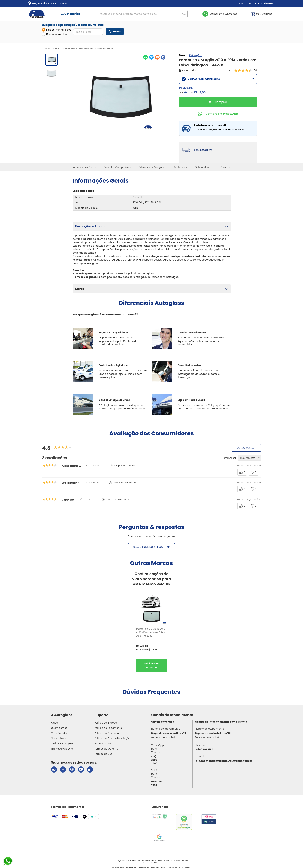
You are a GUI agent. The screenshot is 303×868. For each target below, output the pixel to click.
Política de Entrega (106, 723)
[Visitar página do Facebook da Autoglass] (63, 770)
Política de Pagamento (108, 728)
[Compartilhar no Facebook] (163, 57)
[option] (151, 634)
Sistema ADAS (103, 743)
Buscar (115, 32)
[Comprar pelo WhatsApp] (218, 114)
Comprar (218, 102)
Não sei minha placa (57, 30)
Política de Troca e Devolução (112, 738)
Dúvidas (225, 167)
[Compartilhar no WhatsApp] (146, 57)
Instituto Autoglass (62, 743)
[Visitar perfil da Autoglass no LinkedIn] (90, 770)
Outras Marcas (204, 167)
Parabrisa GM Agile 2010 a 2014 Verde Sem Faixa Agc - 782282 (151, 632)
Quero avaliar (246, 448)
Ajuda (55, 723)
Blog (242, 3)
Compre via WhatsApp (224, 14)
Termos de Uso (103, 754)
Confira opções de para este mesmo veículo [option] (152, 579)
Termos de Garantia (106, 749)
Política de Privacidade (108, 733)
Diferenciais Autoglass (152, 167)
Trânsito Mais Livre (62, 749)
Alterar (64, 3)
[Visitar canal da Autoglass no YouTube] (81, 770)
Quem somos (59, 728)
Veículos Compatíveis (118, 167)
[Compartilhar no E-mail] (157, 57)
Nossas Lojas (59, 738)
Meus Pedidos (59, 733)
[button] (152, 226)
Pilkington (196, 55)
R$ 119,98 (200, 92)
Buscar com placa (55, 34)
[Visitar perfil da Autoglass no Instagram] (72, 770)
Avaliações (180, 167)
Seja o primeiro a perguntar (151, 547)
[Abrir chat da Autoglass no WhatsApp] (54, 770)
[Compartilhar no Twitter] (151, 57)
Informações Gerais (85, 167)
